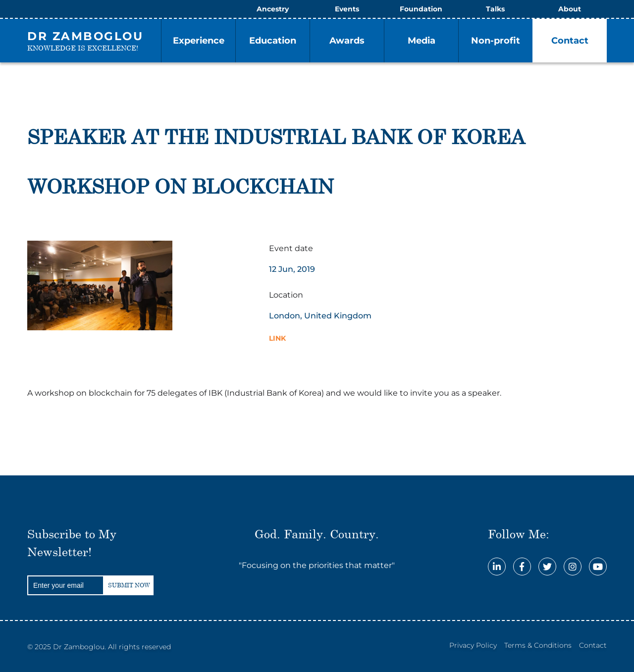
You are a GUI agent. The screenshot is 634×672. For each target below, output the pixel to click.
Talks (495, 9)
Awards (347, 41)
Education (273, 41)
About (570, 9)
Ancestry (273, 9)
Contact (570, 41)
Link (277, 338)
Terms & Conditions (538, 645)
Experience (199, 41)
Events (347, 9)
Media (422, 41)
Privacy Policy (473, 645)
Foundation (421, 9)
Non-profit (496, 41)
